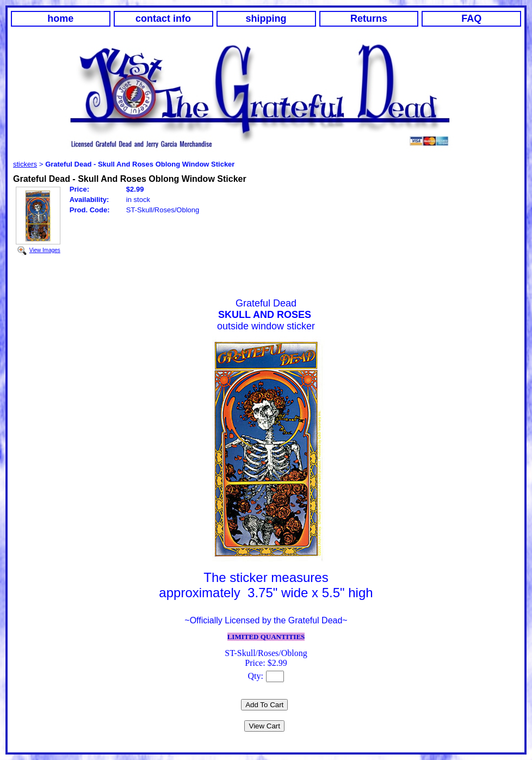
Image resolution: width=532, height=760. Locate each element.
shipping (266, 19)
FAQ (471, 19)
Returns (369, 19)
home (60, 19)
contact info (163, 19)
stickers (25, 164)
